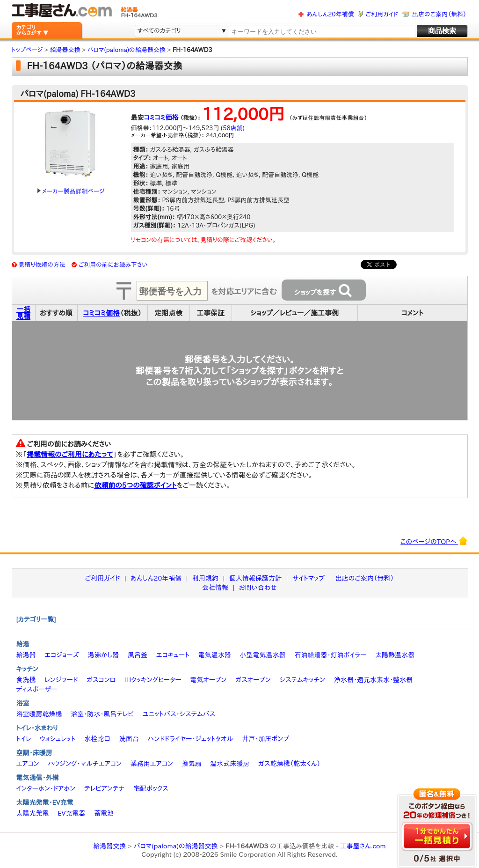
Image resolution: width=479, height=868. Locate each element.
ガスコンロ (101, 680)
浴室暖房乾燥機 (39, 714)
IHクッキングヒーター (153, 680)
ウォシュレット (58, 739)
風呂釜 (138, 655)
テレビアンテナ (104, 788)
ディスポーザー (37, 689)
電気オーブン (208, 680)
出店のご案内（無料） (439, 14)
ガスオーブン (253, 680)
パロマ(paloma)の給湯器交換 (176, 846)
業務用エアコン (152, 764)
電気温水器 (215, 655)
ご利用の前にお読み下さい (113, 265)
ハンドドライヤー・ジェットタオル (191, 739)
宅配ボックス (151, 788)
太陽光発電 (33, 813)
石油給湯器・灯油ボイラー (330, 655)
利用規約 (205, 578)
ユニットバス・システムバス (179, 714)
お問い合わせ (258, 588)
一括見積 (23, 313)
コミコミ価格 (161, 118)
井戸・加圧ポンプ (265, 739)
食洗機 (26, 680)
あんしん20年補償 (330, 14)
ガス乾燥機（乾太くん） (289, 764)
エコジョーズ (62, 655)
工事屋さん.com (363, 846)
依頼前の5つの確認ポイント (135, 485)
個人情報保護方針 (255, 578)
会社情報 (215, 588)
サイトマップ (308, 578)
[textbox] (322, 32)
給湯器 (26, 655)
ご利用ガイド (382, 14)
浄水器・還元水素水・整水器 (373, 680)
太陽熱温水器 (395, 655)
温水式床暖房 (230, 764)
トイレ (24, 739)
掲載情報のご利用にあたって (70, 454)
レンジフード (61, 680)
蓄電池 (104, 813)
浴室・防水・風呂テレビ (102, 714)
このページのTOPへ (434, 541)
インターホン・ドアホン (46, 788)
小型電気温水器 (263, 655)
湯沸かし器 (103, 655)
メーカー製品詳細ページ (71, 191)
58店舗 (232, 128)
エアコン (28, 764)
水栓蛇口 (97, 739)
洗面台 (129, 739)
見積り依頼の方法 (42, 265)
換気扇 (191, 764)
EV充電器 (71, 813)
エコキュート (173, 655)
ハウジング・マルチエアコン (85, 764)
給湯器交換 (109, 846)
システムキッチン (303, 680)
